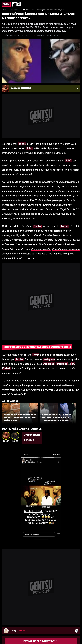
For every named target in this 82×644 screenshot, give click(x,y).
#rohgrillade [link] (9, 254)
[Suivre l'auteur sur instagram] (77, 631)
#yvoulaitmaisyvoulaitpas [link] (66, 249)
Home (5, 10)
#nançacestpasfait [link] (41, 249)
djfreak (33, 35)
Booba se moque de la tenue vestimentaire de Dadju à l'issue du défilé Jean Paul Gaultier (56, 418)
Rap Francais (14, 10)
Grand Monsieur (55, 160)
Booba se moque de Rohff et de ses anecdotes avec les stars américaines (20, 418)
